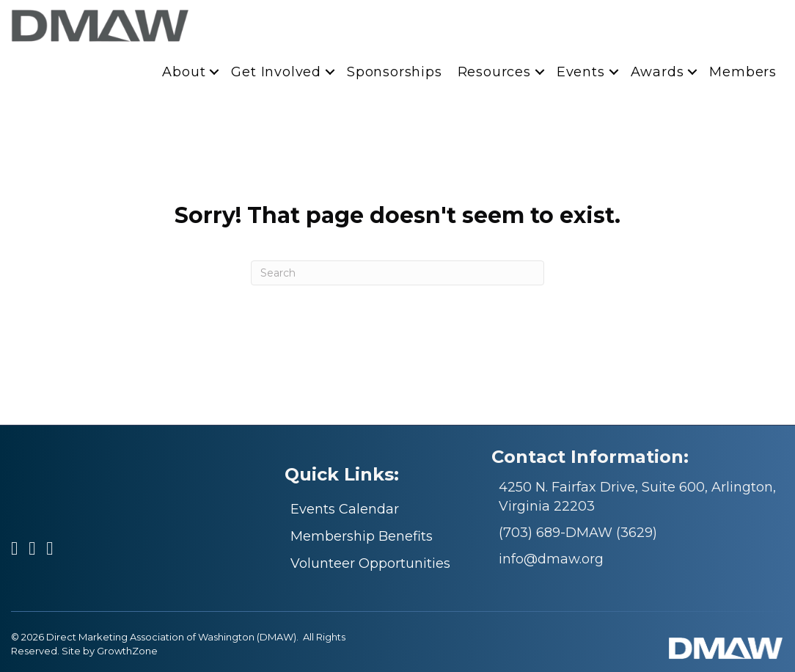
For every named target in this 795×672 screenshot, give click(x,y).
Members (743, 72)
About (184, 72)
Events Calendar (345, 509)
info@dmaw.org (551, 559)
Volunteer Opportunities (370, 563)
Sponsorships (395, 72)
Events (581, 72)
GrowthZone (127, 651)
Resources (494, 72)
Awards (657, 72)
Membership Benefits (362, 536)
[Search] (397, 273)
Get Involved (276, 72)
